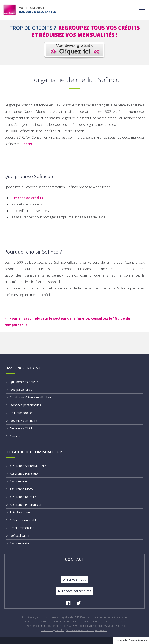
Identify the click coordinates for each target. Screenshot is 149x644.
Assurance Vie (18, 543)
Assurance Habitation (23, 474)
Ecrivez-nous (74, 579)
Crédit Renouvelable (22, 520)
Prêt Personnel (18, 512)
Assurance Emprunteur (24, 505)
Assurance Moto (20, 489)
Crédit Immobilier (20, 528)
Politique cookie (19, 413)
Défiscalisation (18, 536)
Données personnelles (24, 405)
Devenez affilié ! (19, 428)
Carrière (14, 436)
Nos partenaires (19, 390)
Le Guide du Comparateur (34, 452)
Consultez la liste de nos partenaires (87, 630)
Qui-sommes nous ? (22, 382)
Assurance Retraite (21, 497)
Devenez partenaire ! (23, 421)
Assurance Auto (19, 481)
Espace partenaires (75, 591)
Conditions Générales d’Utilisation (31, 397)
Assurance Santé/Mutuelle (26, 466)
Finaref (27, 144)
